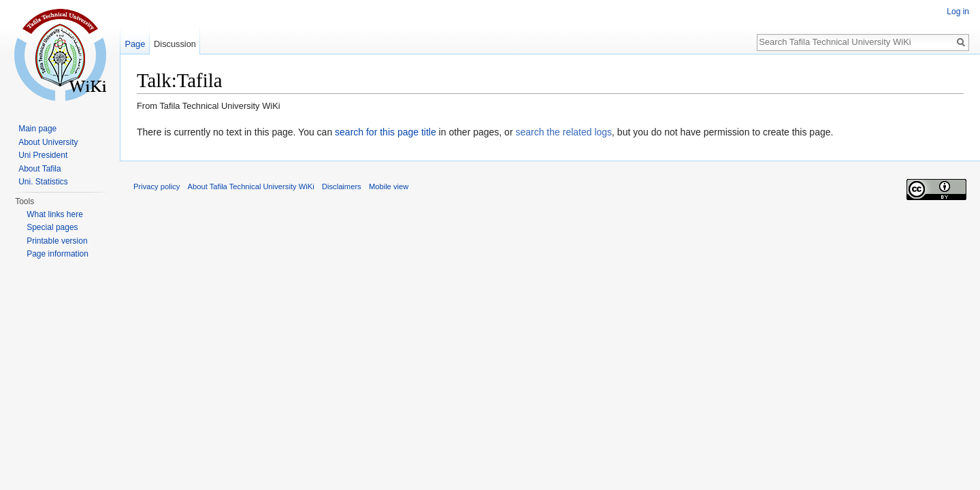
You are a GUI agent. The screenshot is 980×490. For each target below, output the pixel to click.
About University (48, 142)
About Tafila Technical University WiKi (251, 186)
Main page (37, 129)
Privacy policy (157, 186)
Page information (58, 254)
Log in (958, 12)
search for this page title (386, 132)
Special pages (52, 227)
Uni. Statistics (43, 182)
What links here (55, 214)
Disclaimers (342, 186)
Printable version (57, 241)
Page (135, 44)
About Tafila (40, 169)
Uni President (43, 155)
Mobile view (389, 186)
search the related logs (563, 132)
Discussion (175, 44)
